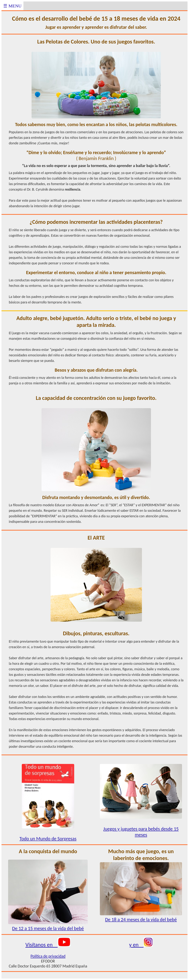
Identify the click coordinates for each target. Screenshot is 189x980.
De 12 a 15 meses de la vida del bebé (48, 925)
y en (141, 945)
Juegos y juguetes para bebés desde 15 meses (141, 826)
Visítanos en (48, 945)
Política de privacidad (48, 956)
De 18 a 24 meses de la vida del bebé (141, 917)
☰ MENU (12, 6)
